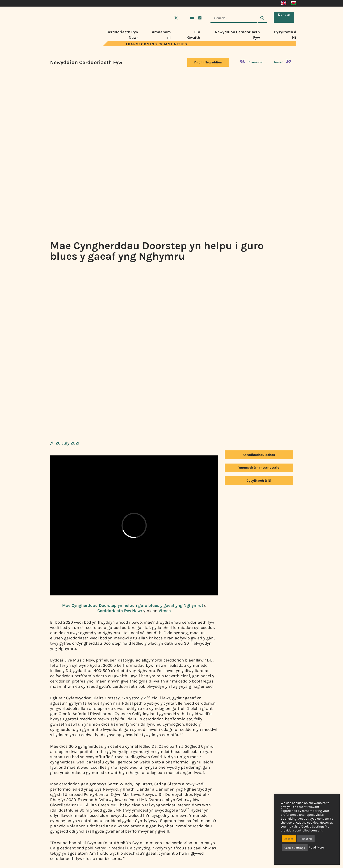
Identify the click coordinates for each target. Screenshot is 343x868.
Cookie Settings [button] (295, 848)
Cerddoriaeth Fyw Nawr (120, 611)
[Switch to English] (284, 3)
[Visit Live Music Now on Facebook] (168, 18)
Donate (285, 18)
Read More (316, 848)
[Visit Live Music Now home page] (63, 45)
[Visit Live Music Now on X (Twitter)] (176, 18)
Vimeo (164, 611)
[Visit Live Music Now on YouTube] (192, 18)
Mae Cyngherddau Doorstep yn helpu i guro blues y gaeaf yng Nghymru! (133, 605)
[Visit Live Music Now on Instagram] (184, 18)
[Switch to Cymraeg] (293, 3)
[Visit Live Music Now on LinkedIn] (200, 18)
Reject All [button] (306, 839)
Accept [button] (289, 839)
